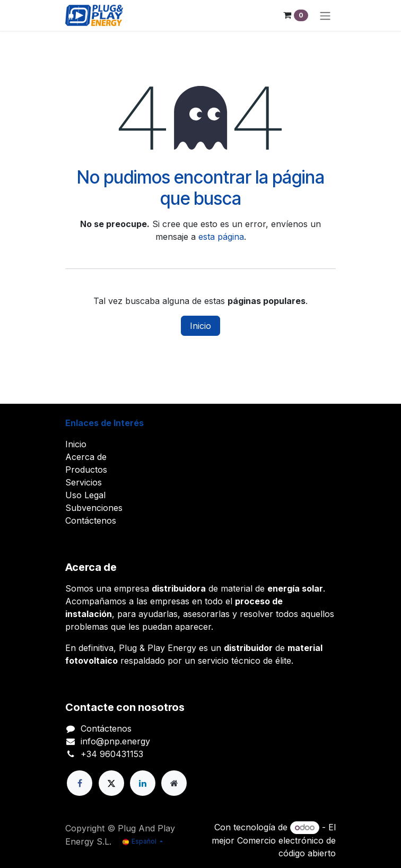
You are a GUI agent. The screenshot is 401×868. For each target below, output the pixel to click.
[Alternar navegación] (325, 15)
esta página (221, 237)
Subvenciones (94, 508)
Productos (86, 470)
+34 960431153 (112, 754)
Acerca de (86, 457)
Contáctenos (91, 520)
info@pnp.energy (115, 741)
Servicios (84, 482)
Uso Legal (85, 495)
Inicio (201, 326)
